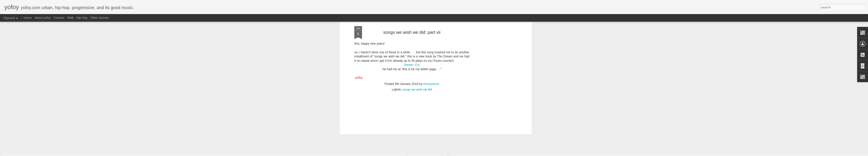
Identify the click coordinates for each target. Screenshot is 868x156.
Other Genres (100, 18)
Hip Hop (82, 18)
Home (27, 18)
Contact (59, 18)
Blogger (448, 154)
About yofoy (43, 18)
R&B (70, 18)
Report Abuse (460, 154)
